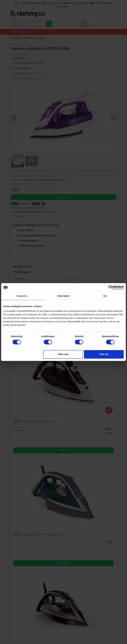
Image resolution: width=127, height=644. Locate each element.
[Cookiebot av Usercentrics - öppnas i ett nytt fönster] (111, 287)
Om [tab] (105, 296)
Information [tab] (63, 296)
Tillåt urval (63, 354)
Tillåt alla (104, 354)
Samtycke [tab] (22, 296)
